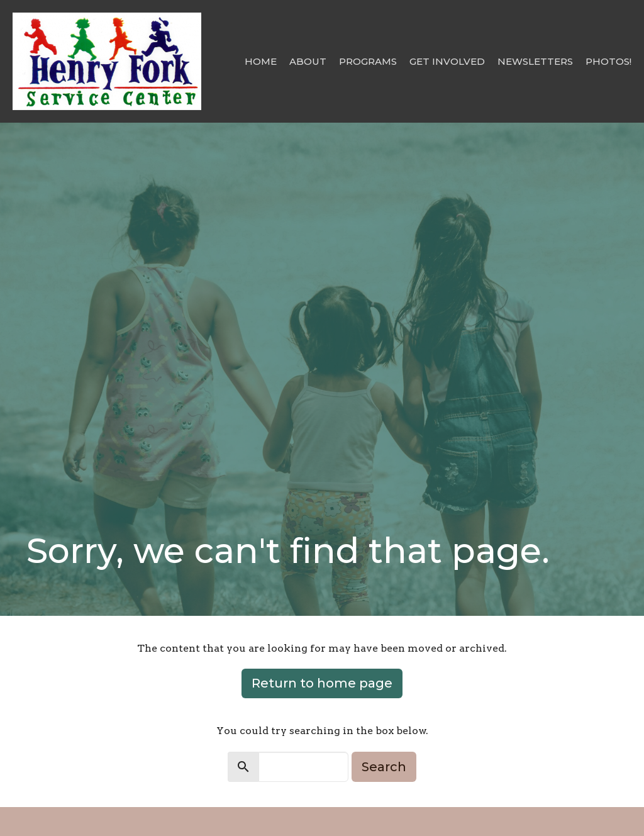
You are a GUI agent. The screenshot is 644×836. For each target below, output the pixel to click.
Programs (368, 61)
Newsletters (535, 61)
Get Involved (447, 61)
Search (384, 767)
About (308, 61)
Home (261, 61)
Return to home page (322, 683)
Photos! (608, 61)
